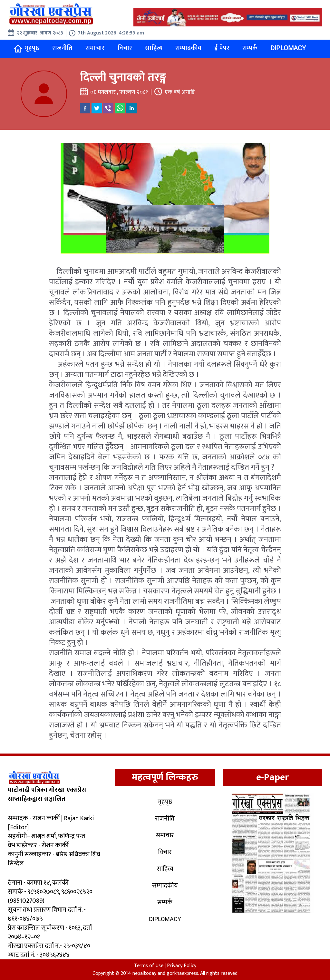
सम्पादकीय (188, 48)
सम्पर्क (250, 48)
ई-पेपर (222, 48)
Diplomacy (288, 48)
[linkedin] (131, 108)
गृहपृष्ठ (27, 48)
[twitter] (97, 108)
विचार (125, 48)
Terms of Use (149, 966)
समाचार (95, 48)
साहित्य (154, 48)
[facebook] (85, 108)
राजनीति (62, 48)
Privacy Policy (182, 966)
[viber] (108, 108)
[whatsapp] (120, 108)
